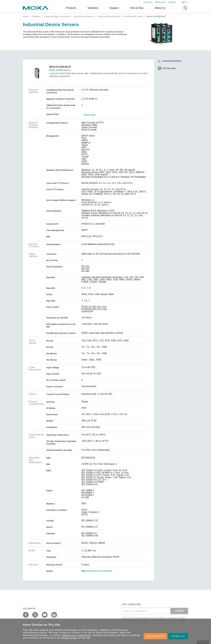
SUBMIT (179, 611)
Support (114, 8)
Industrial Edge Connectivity (57, 16)
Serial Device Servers (84, 16)
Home (26, 16)
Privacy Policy (70, 638)
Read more (90, 115)
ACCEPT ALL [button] (178, 636)
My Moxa (172, 2)
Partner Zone (160, 2)
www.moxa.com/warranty (99, 571)
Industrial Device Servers (109, 16)
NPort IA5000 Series (133, 16)
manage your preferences (76, 635)
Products (36, 16)
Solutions (93, 8)
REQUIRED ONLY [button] (155, 636)
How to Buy (137, 8)
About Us (160, 8)
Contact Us (148, 2)
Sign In (184, 2)
